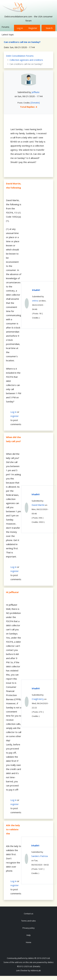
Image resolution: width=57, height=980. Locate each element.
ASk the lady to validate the (13, 829)
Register (33, 28)
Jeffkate (36, 92)
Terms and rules (29, 921)
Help (29, 935)
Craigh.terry (38, 699)
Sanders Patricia (40, 856)
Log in (20, 28)
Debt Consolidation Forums (20, 56)
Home (29, 942)
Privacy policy (29, 928)
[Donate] (35, 103)
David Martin (38, 505)
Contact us (29, 914)
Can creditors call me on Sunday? (22, 42)
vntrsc (35, 301)
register (15, 416)
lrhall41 (36, 290)
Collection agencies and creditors (26, 60)
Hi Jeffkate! (12, 592)
